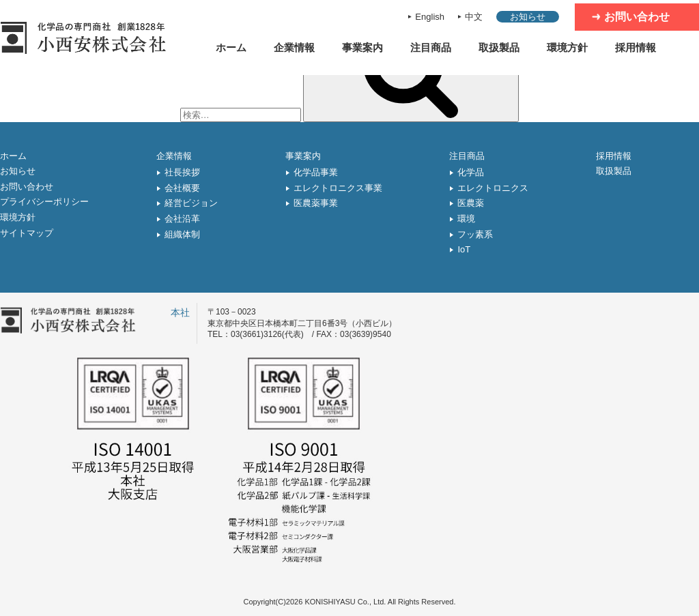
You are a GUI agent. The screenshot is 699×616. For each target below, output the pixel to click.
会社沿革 (182, 219)
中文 (474, 17)
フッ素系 (475, 234)
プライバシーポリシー (44, 202)
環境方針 (567, 47)
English (430, 17)
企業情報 (294, 47)
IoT (464, 249)
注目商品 (431, 47)
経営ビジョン (191, 203)
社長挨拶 (182, 172)
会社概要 (182, 188)
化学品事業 (316, 172)
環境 (466, 219)
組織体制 (182, 234)
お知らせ (528, 17)
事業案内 (362, 47)
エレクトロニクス (493, 188)
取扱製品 (499, 47)
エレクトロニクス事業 (338, 188)
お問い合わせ (637, 17)
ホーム (231, 47)
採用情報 (636, 47)
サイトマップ (27, 233)
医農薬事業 (316, 203)
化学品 (471, 172)
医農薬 (471, 203)
